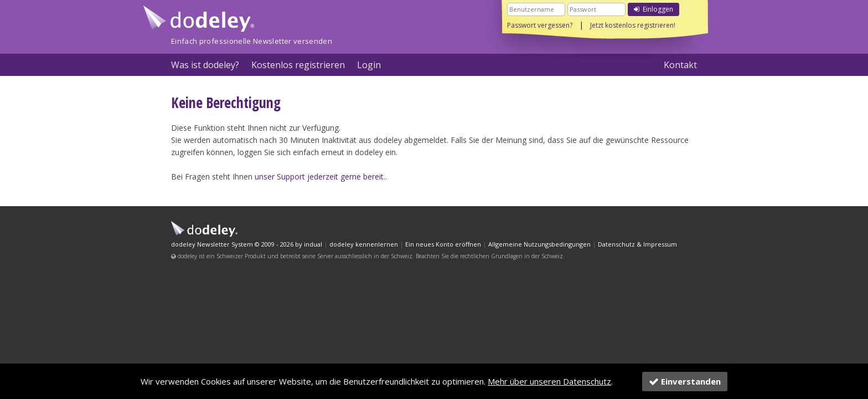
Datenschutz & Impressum (637, 244)
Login (369, 65)
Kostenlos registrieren (298, 65)
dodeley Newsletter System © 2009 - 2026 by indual (247, 244)
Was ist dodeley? (205, 65)
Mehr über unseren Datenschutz (549, 381)
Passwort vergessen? (540, 25)
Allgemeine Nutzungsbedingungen (539, 244)
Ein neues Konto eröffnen (443, 244)
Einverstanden (685, 381)
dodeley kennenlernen (364, 244)
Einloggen (653, 9)
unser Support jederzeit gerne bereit (319, 177)
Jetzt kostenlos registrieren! (633, 25)
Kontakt (680, 65)
